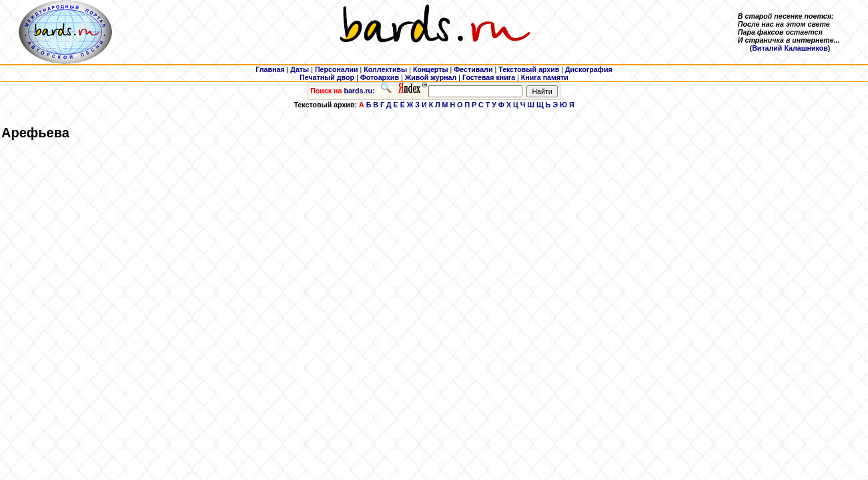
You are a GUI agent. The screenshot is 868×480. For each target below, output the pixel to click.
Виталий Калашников (790, 48)
